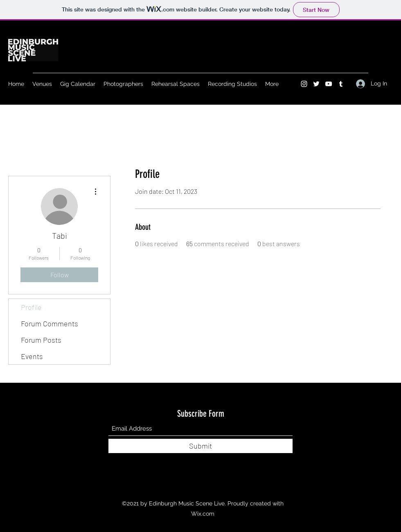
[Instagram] (304, 84)
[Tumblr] (341, 84)
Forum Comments (50, 323)
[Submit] (200, 446)
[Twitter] (316, 84)
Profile (31, 307)
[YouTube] (329, 84)
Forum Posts (41, 340)
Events (32, 356)
